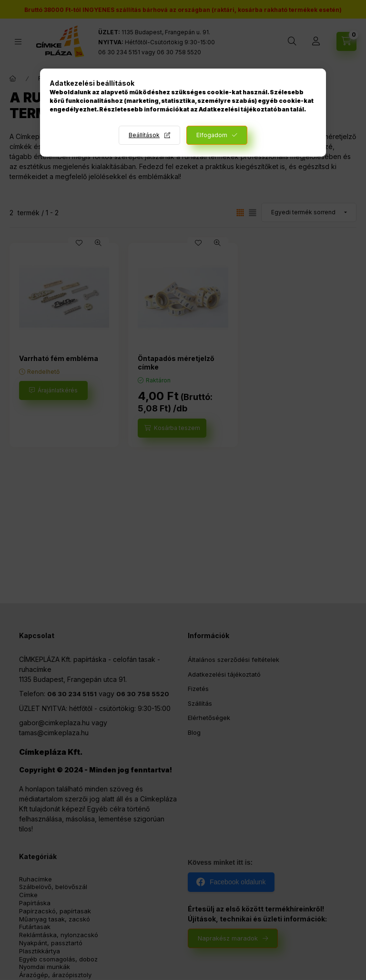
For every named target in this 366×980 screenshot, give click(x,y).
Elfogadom (212, 135)
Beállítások (144, 135)
